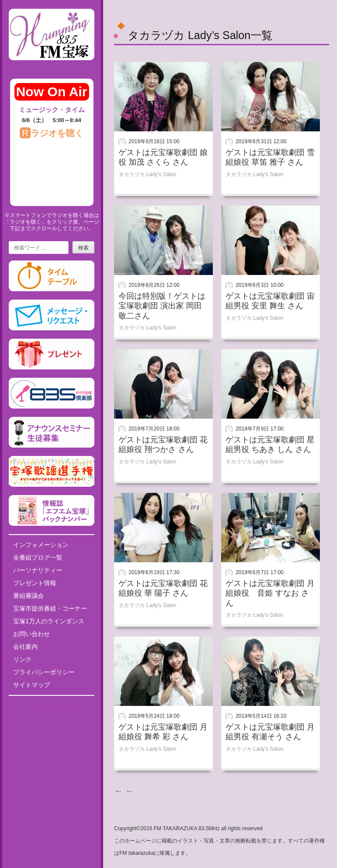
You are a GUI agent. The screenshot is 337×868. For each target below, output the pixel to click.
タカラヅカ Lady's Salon (147, 174)
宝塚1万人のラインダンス (49, 621)
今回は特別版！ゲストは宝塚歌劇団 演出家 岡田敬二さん (162, 306)
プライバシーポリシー (44, 672)
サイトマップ (32, 685)
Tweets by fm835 (52, 705)
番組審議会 (29, 596)
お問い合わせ (32, 634)
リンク (22, 659)
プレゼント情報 (35, 583)
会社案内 (25, 647)
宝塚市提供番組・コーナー (50, 608)
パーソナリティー (38, 570)
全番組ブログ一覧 (38, 557)
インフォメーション (41, 545)
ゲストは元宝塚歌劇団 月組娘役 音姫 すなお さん (270, 593)
